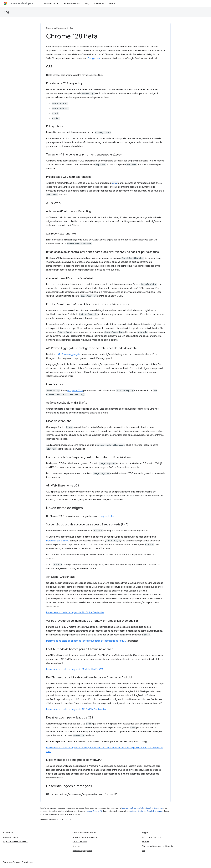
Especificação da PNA (57, 541)
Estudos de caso (72, 3)
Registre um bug (11, 837)
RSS (143, 851)
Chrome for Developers (56, 28)
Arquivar (76, 846)
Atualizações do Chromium (85, 837)
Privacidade (27, 862)
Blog (87, 3)
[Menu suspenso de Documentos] (58, 3)
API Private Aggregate (69, 354)
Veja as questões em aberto (15, 842)
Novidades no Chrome (105, 3)
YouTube (145, 842)
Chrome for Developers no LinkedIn (157, 846)
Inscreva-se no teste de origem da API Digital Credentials (75, 613)
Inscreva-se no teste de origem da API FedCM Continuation (77, 709)
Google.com (94, 58)
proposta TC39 (75, 391)
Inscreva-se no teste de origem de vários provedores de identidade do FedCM (86, 641)
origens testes (107, 516)
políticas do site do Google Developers (147, 811)
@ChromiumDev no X (151, 837)
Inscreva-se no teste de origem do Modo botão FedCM (75, 669)
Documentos (49, 3)
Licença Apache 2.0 (94, 811)
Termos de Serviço (11, 862)
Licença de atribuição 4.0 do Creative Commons (142, 808)
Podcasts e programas (82, 851)
